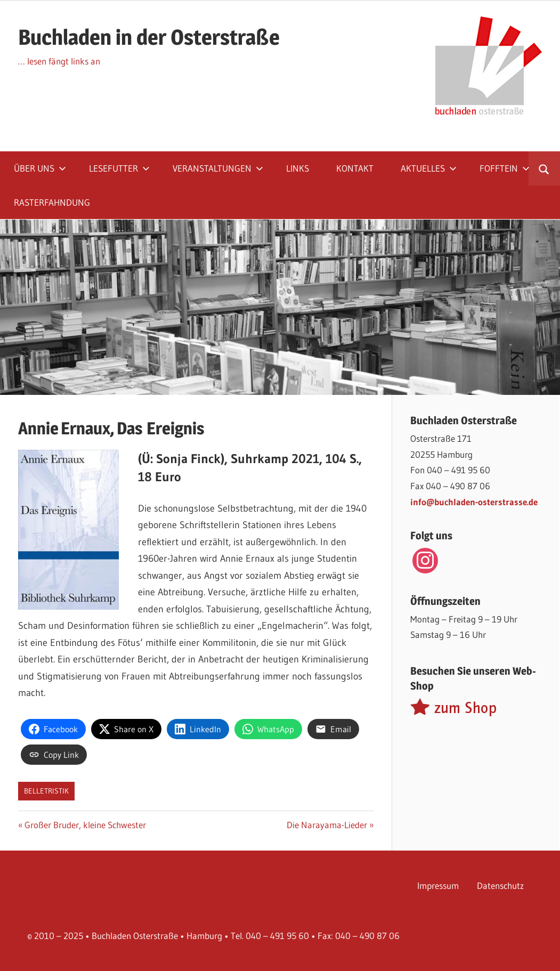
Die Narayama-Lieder (327, 825)
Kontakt (355, 168)
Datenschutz (500, 885)
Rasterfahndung (52, 202)
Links (298, 168)
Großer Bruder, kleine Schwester (85, 825)
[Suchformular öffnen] (544, 168)
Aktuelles (429, 168)
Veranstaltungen (218, 168)
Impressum (438, 885)
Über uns (40, 168)
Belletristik (46, 791)
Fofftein (505, 168)
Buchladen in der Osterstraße (149, 37)
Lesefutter (119, 168)
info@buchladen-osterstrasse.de (474, 502)
